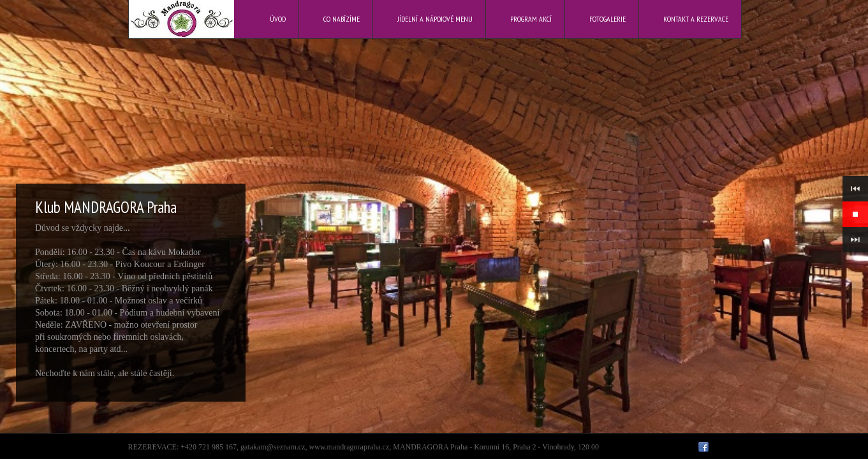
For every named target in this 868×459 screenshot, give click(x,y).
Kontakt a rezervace (696, 19)
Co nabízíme (342, 19)
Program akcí (531, 19)
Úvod (278, 19)
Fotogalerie (607, 19)
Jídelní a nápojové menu (435, 19)
